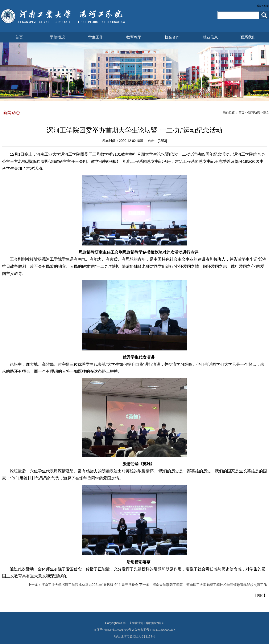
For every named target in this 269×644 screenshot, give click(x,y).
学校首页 (263, 6)
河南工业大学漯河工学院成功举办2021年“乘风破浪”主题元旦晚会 (90, 585)
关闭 (260, 595)
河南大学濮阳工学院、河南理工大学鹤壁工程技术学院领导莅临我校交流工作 (210, 585)
